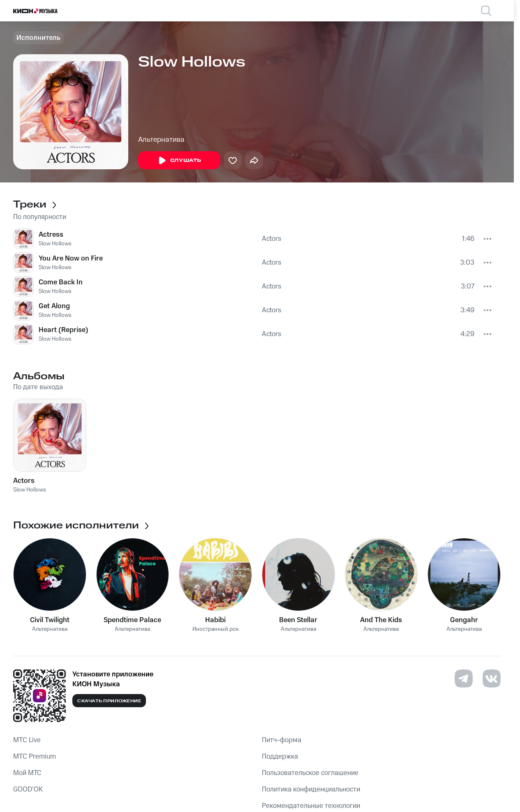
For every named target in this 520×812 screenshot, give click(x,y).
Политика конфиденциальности (311, 789)
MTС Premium (35, 757)
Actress (51, 235)
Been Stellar (298, 620)
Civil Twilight (50, 620)
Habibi (215, 620)
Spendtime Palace (132, 620)
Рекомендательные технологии (311, 806)
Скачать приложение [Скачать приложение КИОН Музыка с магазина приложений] (109, 701)
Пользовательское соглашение (310, 773)
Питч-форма (282, 740)
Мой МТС (27, 773)
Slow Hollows (55, 244)
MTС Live (27, 740)
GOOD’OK (28, 789)
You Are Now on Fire (71, 258)
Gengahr (464, 620)
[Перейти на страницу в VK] (492, 678)
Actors (272, 239)
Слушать (179, 161)
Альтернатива (161, 140)
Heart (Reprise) (64, 330)
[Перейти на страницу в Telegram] (464, 678)
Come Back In (61, 282)
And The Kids (381, 620)
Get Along (54, 306)
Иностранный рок (216, 629)
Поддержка (280, 757)
